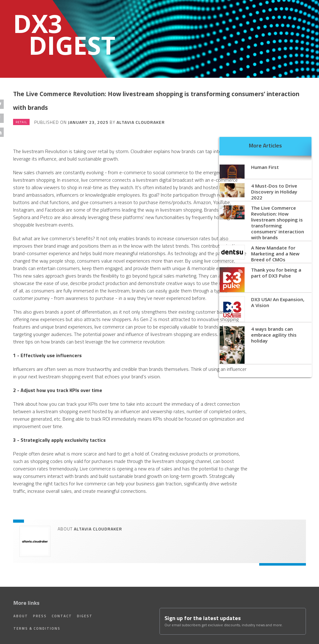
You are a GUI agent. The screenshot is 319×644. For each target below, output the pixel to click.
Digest (85, 616)
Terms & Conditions (37, 628)
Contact (62, 616)
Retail (21, 122)
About (21, 616)
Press (40, 616)
